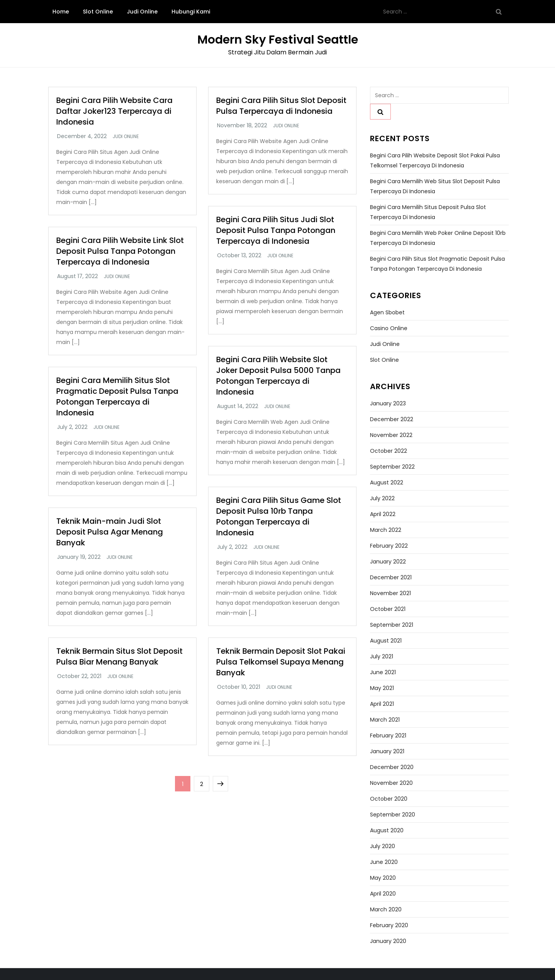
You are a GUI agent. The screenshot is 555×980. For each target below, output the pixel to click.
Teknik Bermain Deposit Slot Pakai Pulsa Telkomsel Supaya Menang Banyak (281, 662)
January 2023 (388, 403)
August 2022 (387, 482)
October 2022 (388, 451)
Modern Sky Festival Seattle (278, 40)
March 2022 (386, 530)
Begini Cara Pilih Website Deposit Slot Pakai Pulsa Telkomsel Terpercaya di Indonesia (435, 160)
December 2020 (392, 767)
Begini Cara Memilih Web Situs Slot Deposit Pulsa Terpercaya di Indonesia (435, 186)
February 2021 (388, 735)
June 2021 (383, 672)
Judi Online (142, 12)
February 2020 (389, 925)
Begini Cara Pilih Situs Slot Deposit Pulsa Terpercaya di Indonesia (281, 106)
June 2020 (384, 862)
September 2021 (392, 625)
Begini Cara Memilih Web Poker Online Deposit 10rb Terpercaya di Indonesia (438, 238)
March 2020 (386, 909)
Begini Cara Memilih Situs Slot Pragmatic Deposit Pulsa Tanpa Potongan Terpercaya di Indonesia (117, 396)
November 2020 (391, 783)
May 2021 (382, 688)
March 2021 (385, 720)
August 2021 (386, 641)
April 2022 (383, 514)
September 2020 (393, 815)
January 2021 (387, 751)
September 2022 (392, 467)
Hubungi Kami (191, 12)
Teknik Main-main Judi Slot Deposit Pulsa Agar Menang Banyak (110, 532)
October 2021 (388, 609)
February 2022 (389, 546)
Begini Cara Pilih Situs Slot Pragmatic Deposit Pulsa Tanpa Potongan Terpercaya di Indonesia (437, 264)
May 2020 (383, 878)
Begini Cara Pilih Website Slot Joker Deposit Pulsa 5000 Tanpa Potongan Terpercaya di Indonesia (278, 376)
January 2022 (388, 562)
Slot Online (98, 12)
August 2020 (387, 830)
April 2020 (383, 894)
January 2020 (388, 941)
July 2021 (382, 656)
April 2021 (382, 704)
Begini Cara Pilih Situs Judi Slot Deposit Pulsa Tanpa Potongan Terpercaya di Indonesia (276, 230)
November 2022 (391, 435)
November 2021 (390, 593)
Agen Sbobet (387, 312)
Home (61, 12)
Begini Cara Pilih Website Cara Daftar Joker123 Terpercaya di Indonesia (114, 111)
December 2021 (391, 577)
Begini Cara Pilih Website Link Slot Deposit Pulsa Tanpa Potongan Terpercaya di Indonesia (120, 251)
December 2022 (392, 419)
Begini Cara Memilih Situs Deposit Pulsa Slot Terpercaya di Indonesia (428, 212)
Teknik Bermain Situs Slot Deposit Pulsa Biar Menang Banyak (119, 656)
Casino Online (389, 328)
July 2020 (383, 846)
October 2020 (389, 799)
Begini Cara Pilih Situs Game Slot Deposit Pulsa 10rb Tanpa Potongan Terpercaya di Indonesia (279, 516)
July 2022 (382, 498)
